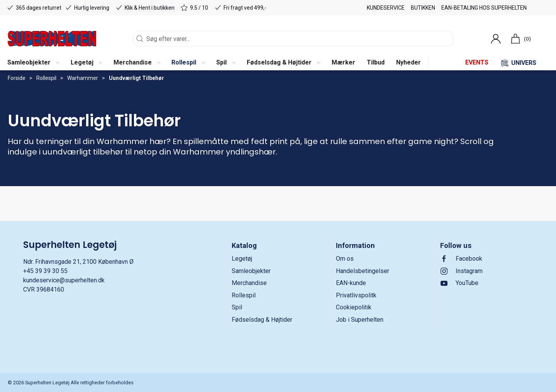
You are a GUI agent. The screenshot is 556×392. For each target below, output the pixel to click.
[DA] (52, 39)
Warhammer (83, 78)
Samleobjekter (251, 271)
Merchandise (249, 283)
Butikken (423, 8)
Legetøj (242, 259)
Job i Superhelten (360, 320)
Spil (237, 307)
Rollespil (46, 78)
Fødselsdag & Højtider (262, 320)
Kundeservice (386, 8)
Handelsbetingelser (363, 271)
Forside (17, 78)
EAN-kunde (351, 283)
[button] (33, 63)
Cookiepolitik (354, 307)
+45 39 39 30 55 (45, 271)
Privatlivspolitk (356, 295)
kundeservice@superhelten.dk (64, 280)
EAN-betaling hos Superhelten (484, 8)
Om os (345, 259)
